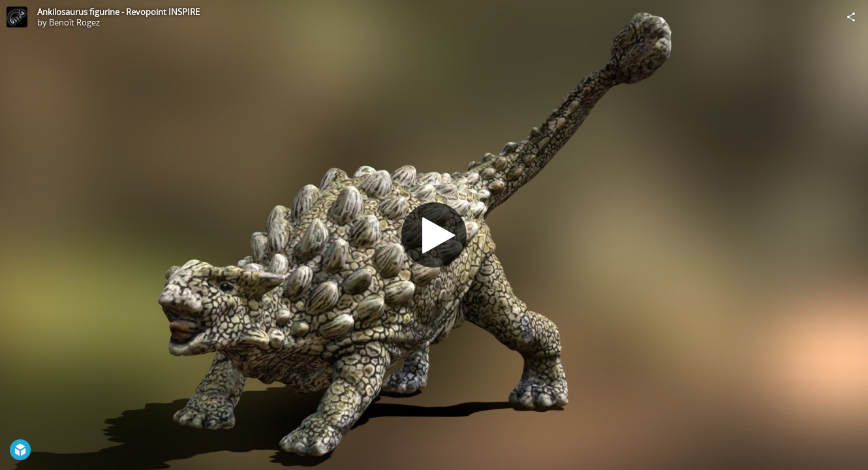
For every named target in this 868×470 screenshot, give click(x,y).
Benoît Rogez (74, 22)
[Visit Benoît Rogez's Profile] (17, 17)
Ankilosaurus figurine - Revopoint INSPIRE (118, 12)
